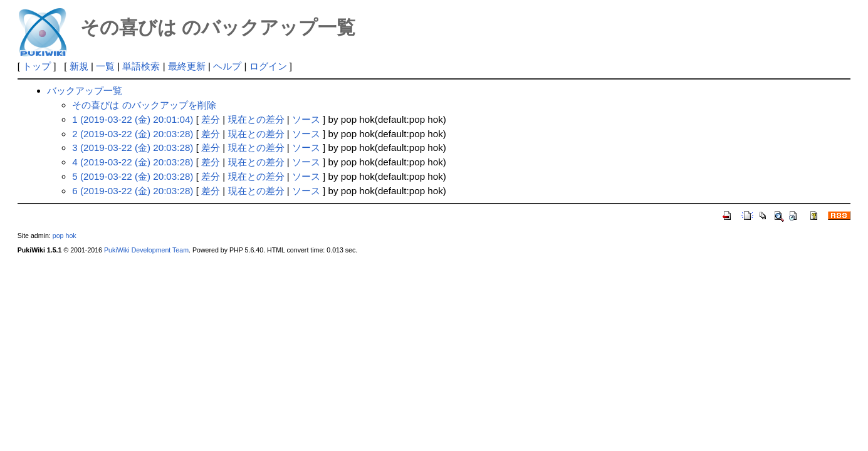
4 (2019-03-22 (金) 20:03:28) (133, 162)
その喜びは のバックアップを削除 (144, 105)
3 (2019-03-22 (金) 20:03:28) (133, 148)
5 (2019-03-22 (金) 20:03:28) (133, 176)
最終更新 (187, 66)
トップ (37, 66)
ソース (306, 119)
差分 (211, 119)
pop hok (65, 236)
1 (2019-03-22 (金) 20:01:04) (133, 119)
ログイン (268, 66)
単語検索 (141, 66)
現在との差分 (256, 119)
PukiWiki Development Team (146, 250)
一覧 (105, 66)
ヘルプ (227, 66)
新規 (79, 66)
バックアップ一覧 (85, 91)
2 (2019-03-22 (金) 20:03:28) (133, 134)
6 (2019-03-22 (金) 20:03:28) (133, 191)
